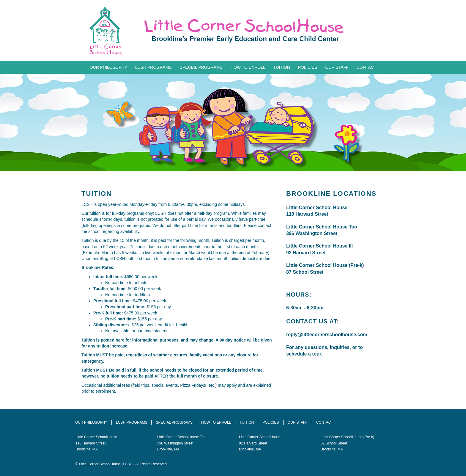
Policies (308, 67)
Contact (367, 67)
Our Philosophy (108, 67)
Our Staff (337, 67)
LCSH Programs (154, 67)
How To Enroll (248, 67)
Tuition (282, 67)
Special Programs (201, 67)
